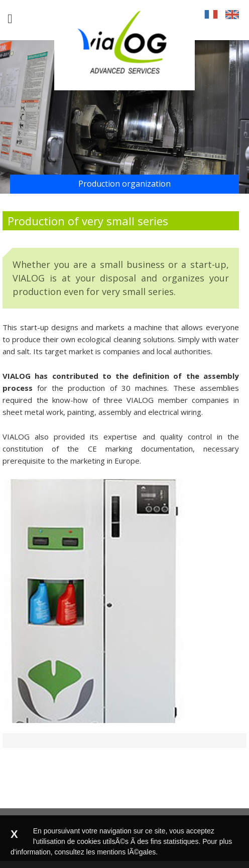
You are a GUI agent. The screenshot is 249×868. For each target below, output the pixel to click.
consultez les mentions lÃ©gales (105, 852)
